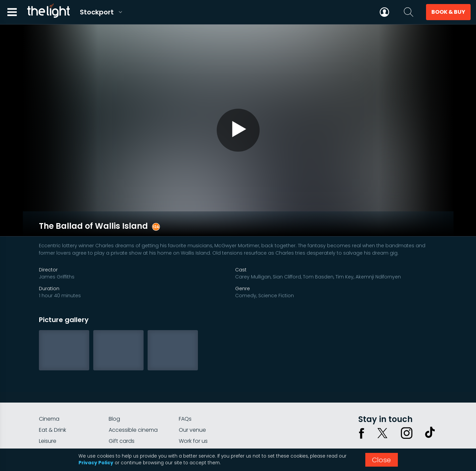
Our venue (192, 401)
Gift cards (122, 412)
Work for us (193, 412)
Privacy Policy (96, 463)
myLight (49, 423)
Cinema (49, 390)
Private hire (123, 423)
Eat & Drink (52, 401)
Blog (114, 390)
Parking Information (204, 423)
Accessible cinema (133, 401)
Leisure (48, 412)
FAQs (185, 390)
